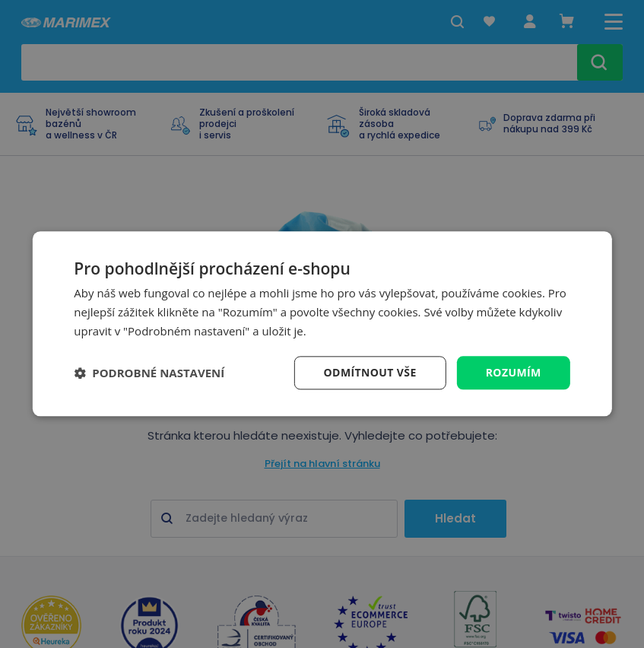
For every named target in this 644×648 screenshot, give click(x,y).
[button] (149, 373)
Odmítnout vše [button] (370, 372)
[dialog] (322, 324)
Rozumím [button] (514, 372)
